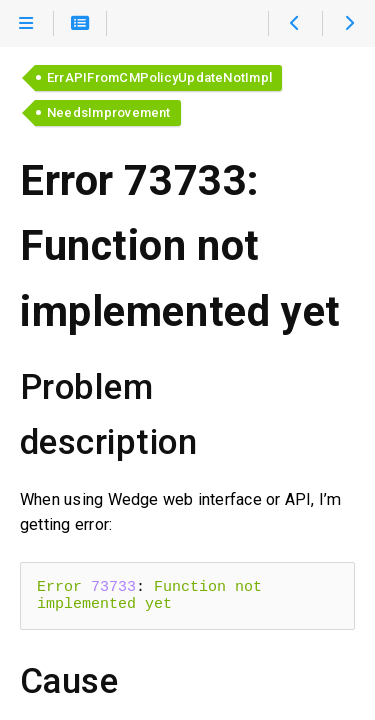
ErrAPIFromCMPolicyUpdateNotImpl (159, 77)
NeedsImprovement (109, 112)
